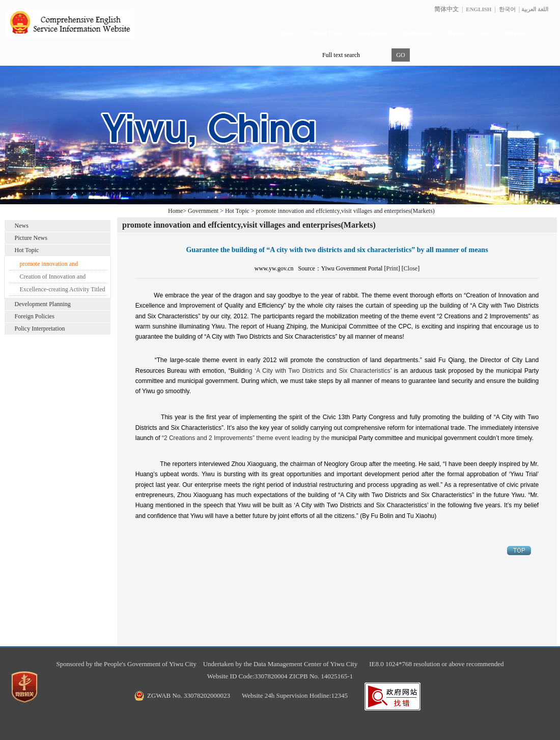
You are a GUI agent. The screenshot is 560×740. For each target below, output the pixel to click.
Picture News (31, 238)
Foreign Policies (35, 316)
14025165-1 (337, 676)
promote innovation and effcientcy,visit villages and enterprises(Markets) (53, 265)
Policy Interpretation (40, 328)
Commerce (418, 33)
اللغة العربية (535, 9)
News (22, 226)
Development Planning (43, 304)
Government (372, 33)
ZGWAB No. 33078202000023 (189, 695)
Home (288, 33)
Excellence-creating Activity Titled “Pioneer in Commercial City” (63, 291)
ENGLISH (479, 9)
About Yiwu (326, 33)
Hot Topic (27, 250)
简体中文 (446, 9)
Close (411, 268)
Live (484, 33)
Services (516, 33)
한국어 (507, 9)
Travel (456, 33)
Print (392, 268)
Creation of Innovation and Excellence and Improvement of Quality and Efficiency (59, 278)
